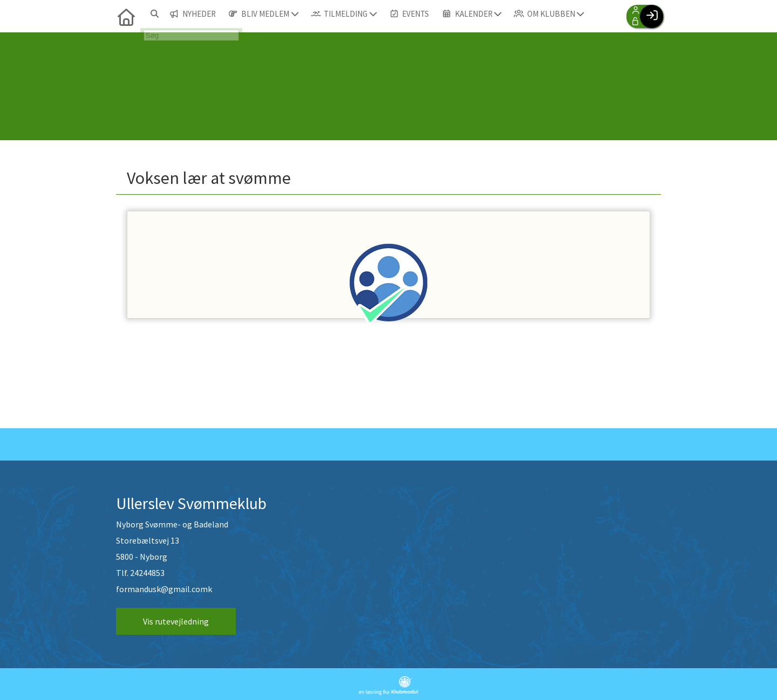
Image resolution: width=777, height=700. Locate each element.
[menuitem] (124, 16)
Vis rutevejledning (176, 622)
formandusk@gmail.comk (164, 589)
